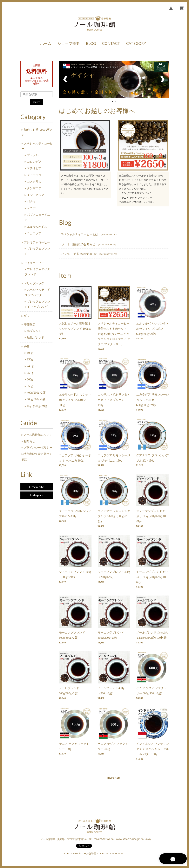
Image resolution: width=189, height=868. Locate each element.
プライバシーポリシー (38, 448)
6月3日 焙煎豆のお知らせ (78, 244)
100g (30, 353)
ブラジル (33, 155)
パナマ (31, 202)
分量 (27, 347)
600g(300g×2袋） (38, 399)
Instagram (36, 495)
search (36, 102)
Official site (36, 487)
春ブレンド (34, 331)
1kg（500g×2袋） (38, 406)
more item (114, 777)
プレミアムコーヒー (37, 242)
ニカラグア (34, 233)
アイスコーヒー (34, 263)
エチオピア (34, 168)
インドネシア (36, 195)
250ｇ (31, 373)
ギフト (28, 316)
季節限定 (30, 325)
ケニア (31, 208)
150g (30, 359)
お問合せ (29, 441)
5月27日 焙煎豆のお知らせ (79, 254)
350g (30, 386)
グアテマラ (34, 175)
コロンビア (34, 162)
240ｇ (31, 366)
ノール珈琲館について (38, 435)
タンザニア (34, 188)
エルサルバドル (37, 227)
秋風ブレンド (36, 338)
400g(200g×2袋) (37, 393)
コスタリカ (34, 182)
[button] (137, 44)
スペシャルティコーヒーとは (79, 234)
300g (30, 380)
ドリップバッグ (34, 284)
